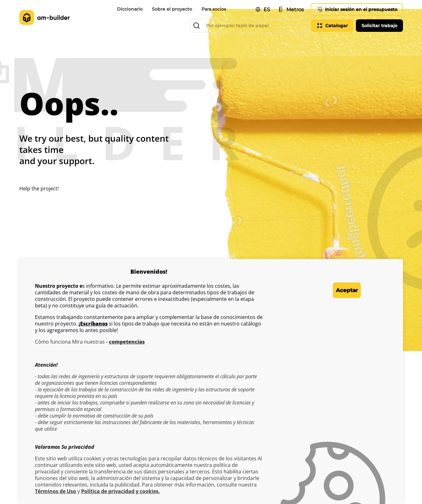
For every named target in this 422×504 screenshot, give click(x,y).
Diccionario (130, 9)
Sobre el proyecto (172, 9)
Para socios (214, 9)
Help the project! (39, 188)
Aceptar (336, 290)
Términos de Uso (56, 491)
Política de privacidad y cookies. (121, 491)
